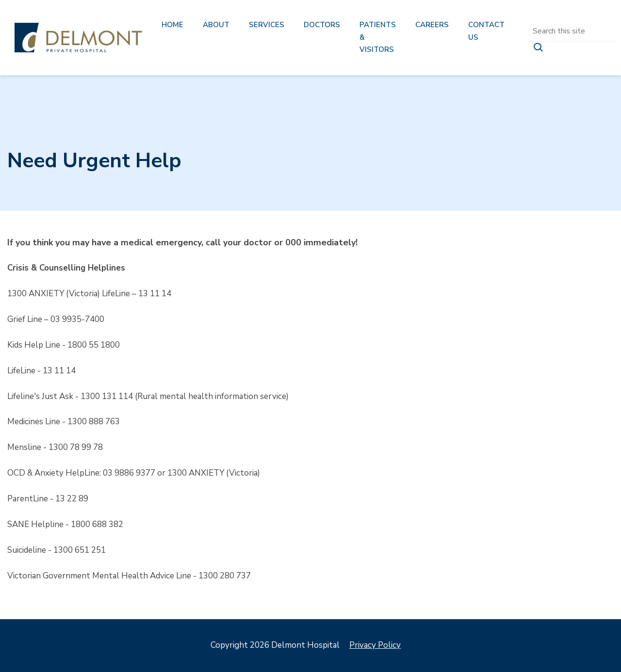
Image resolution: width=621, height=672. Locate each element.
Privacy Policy (375, 645)
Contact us (486, 31)
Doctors (322, 25)
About (216, 25)
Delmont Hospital (78, 38)
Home (172, 25)
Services (267, 25)
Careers (432, 25)
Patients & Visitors (378, 37)
